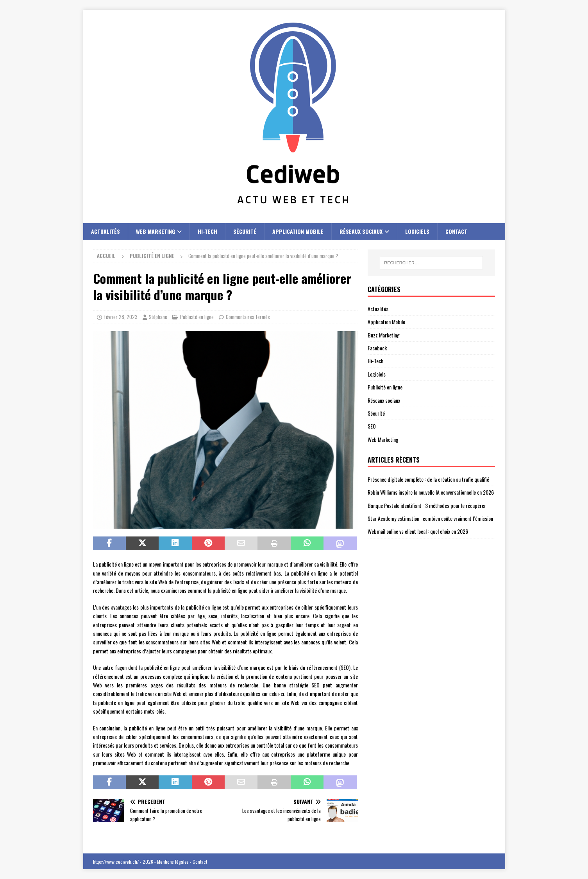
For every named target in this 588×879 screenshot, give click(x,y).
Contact (456, 231)
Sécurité (245, 231)
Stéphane (158, 317)
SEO (372, 426)
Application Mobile (298, 231)
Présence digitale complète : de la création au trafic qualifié (428, 479)
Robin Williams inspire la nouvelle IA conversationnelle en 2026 (431, 492)
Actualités (105, 231)
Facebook (377, 348)
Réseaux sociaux (361, 231)
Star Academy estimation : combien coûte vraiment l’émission (430, 518)
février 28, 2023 (121, 317)
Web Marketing (155, 231)
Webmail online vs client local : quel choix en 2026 (418, 531)
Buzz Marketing (384, 335)
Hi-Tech (207, 231)
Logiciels (417, 231)
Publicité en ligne (197, 317)
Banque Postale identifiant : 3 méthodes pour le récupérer (427, 505)
